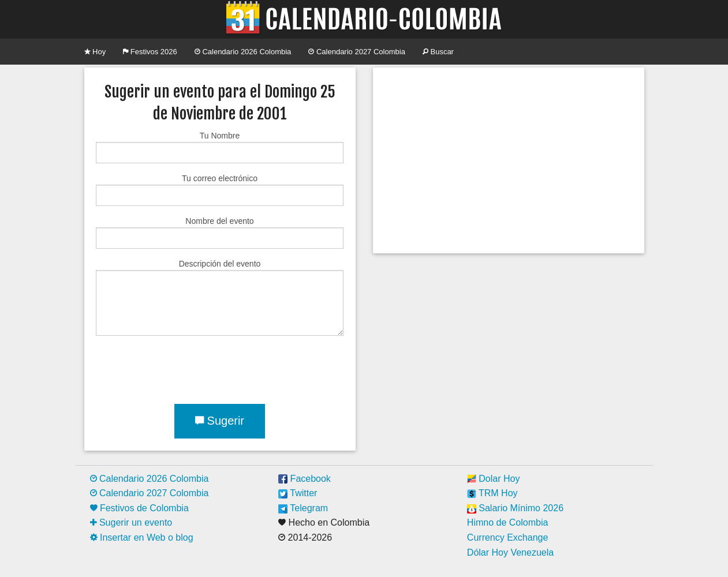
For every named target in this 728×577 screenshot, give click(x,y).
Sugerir (220, 421)
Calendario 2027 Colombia (357, 52)
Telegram (303, 508)
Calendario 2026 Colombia (243, 52)
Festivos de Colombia (139, 508)
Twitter (298, 493)
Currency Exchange (508, 537)
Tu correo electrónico (219, 190)
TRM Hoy (492, 493)
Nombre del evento (219, 233)
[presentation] (184, 368)
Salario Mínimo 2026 (515, 508)
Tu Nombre (219, 147)
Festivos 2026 (150, 52)
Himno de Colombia (508, 522)
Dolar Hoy (494, 479)
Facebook (305, 479)
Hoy (95, 52)
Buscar (438, 52)
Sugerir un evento (131, 522)
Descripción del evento (219, 297)
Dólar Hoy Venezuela (510, 552)
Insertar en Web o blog (142, 537)
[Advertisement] (509, 160)
